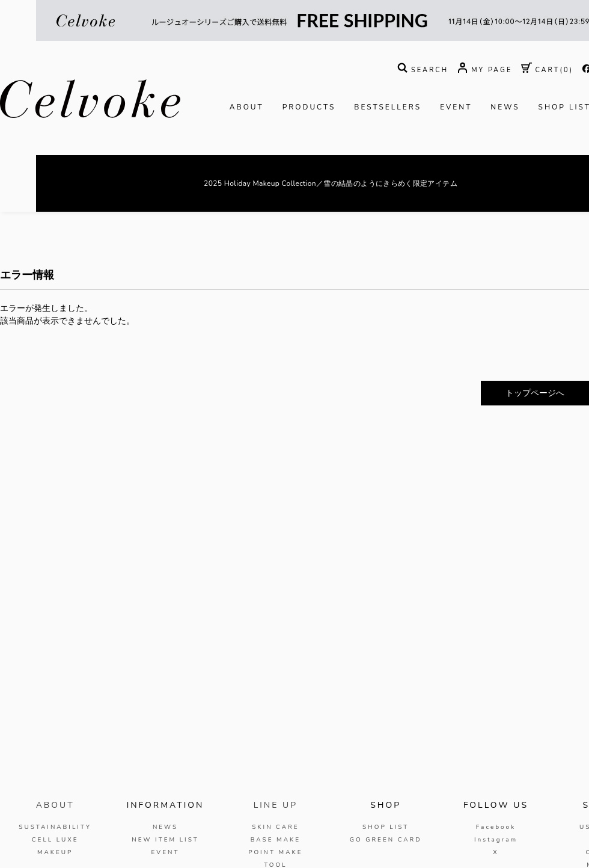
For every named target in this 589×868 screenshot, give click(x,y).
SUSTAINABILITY (55, 827)
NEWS (505, 107)
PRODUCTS (309, 107)
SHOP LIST (386, 827)
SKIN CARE (275, 827)
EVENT (456, 107)
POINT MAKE (275, 852)
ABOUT (247, 107)
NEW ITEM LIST (165, 840)
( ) (547, 70)
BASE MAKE (276, 840)
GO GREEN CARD (386, 840)
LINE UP (276, 805)
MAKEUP (55, 852)
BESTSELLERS (388, 107)
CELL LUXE (55, 840)
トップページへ (535, 393)
